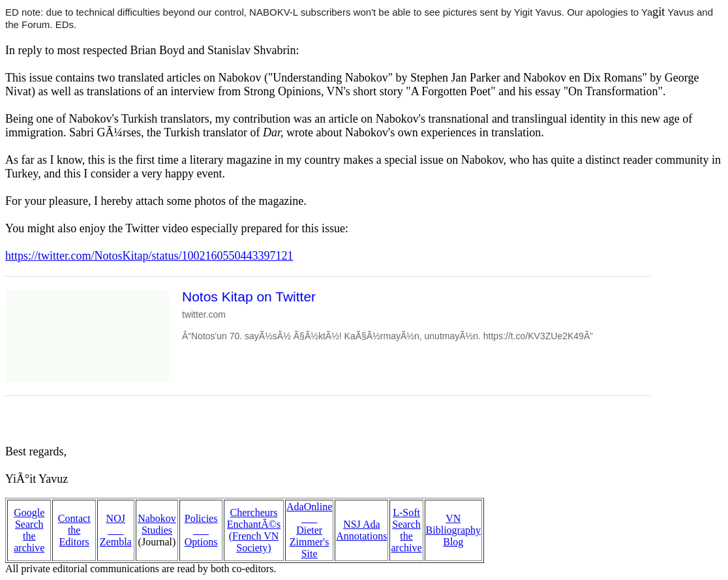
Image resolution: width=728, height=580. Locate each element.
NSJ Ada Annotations (361, 530)
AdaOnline (309, 507)
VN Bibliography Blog (453, 530)
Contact (74, 518)
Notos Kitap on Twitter (249, 297)
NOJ (116, 518)
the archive (29, 542)
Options (201, 542)
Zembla (116, 542)
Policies (201, 518)
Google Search (29, 518)
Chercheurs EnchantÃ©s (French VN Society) (254, 530)
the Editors (74, 536)
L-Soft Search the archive (406, 530)
